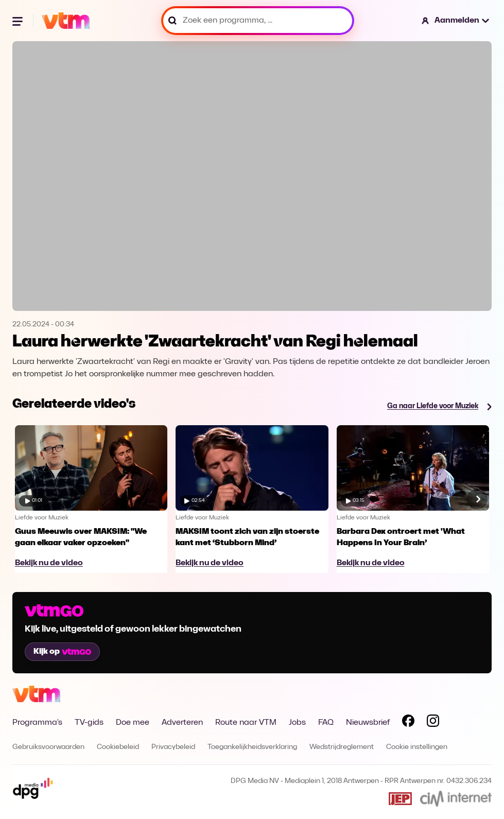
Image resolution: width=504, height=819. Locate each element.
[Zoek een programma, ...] (258, 21)
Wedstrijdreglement (342, 747)
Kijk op (62, 652)
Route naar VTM (246, 723)
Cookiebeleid (118, 747)
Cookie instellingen (417, 747)
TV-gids (89, 723)
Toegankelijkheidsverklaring (252, 747)
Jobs (297, 723)
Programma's (37, 723)
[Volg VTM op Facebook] (408, 723)
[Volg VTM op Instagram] (433, 723)
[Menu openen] (19, 21)
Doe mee (133, 723)
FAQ (326, 723)
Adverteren (182, 723)
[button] (456, 21)
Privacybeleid (173, 747)
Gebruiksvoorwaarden (48, 747)
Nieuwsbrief (368, 723)
